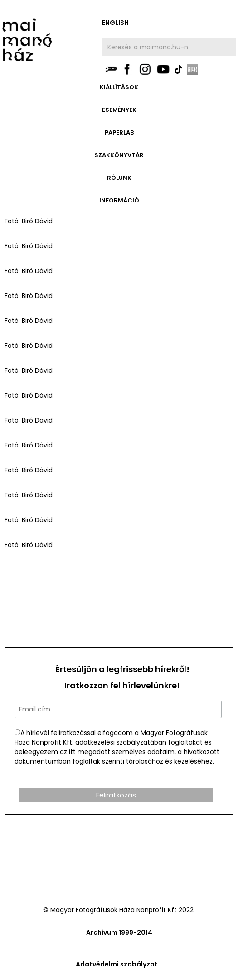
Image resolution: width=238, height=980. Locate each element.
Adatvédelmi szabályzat (117, 964)
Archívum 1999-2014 (119, 932)
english (115, 23)
